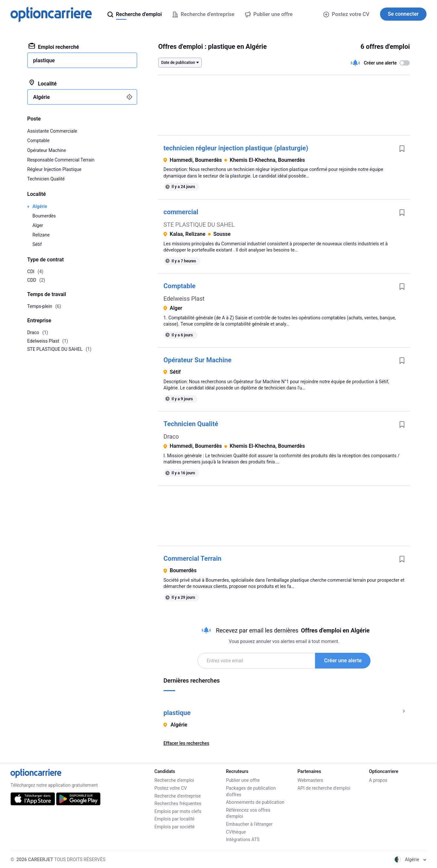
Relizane (41, 235)
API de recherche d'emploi (324, 788)
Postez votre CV (346, 14)
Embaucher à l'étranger (249, 824)
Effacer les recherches (186, 743)
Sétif (37, 244)
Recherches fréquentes (178, 803)
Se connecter (403, 14)
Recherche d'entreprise (177, 796)
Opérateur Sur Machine (198, 360)
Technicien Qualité (191, 424)
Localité (43, 83)
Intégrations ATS (243, 840)
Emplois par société (174, 827)
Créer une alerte (343, 660)
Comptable (180, 286)
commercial (181, 212)
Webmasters (310, 780)
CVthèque (236, 832)
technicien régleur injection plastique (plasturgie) (236, 148)
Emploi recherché (54, 47)
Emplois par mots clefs (178, 811)
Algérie (40, 206)
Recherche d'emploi (174, 780)
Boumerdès (44, 216)
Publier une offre (243, 780)
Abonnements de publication (255, 802)
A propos (378, 780)
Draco (171, 436)
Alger (38, 225)
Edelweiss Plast (184, 299)
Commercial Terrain (192, 558)
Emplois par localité (174, 819)
